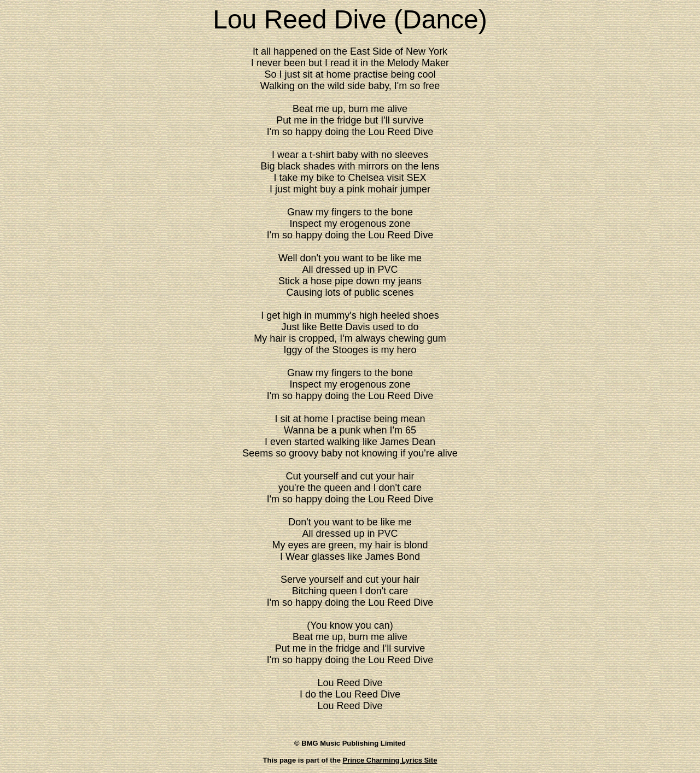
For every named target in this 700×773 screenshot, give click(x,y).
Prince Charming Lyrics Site (390, 760)
